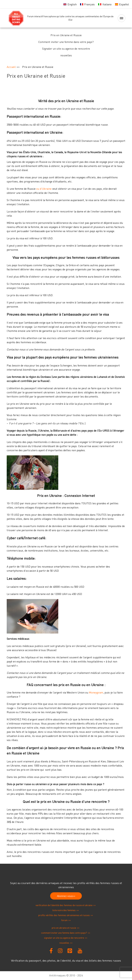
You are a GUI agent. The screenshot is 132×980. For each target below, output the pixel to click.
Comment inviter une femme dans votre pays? (66, 42)
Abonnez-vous (65, 896)
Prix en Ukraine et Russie (66, 35)
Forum (64, 920)
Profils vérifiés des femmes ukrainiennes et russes (64, 915)
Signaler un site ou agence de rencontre (66, 49)
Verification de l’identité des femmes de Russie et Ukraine (64, 905)
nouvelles (66, 55)
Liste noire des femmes (64, 910)
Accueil (11, 67)
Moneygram (96, 692)
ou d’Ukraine (44, 189)
